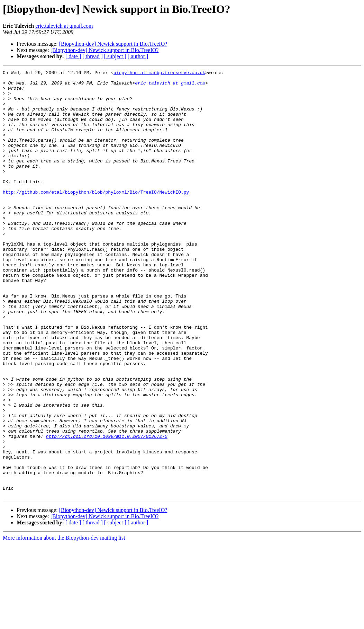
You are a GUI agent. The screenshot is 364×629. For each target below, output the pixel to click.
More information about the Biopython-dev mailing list (64, 623)
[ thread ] (93, 56)
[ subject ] (115, 56)
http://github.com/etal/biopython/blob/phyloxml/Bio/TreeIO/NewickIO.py (96, 217)
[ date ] (73, 56)
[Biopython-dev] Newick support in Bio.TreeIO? (113, 44)
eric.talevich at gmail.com (64, 26)
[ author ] (138, 56)
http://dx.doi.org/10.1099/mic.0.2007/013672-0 (107, 510)
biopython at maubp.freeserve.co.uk (159, 73)
